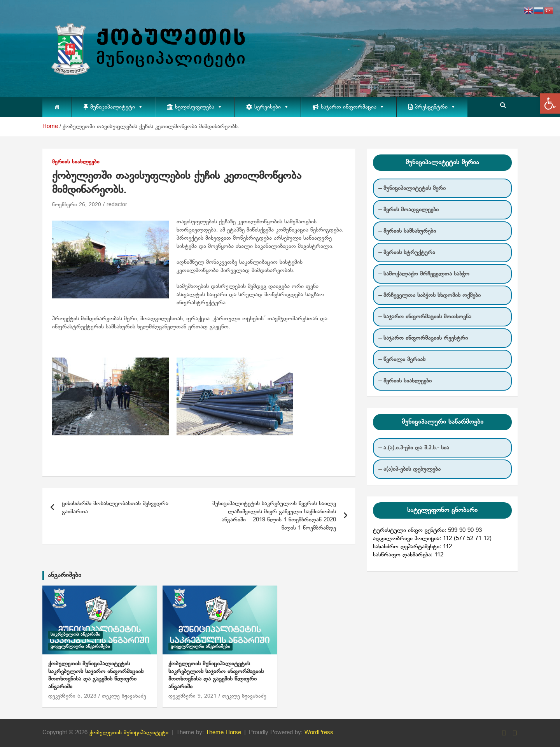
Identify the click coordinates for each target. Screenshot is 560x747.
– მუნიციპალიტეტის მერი (412, 188)
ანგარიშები (65, 575)
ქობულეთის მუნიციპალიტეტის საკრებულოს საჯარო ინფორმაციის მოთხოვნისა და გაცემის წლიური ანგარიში (96, 675)
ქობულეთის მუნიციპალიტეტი (129, 733)
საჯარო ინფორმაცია (353, 107)
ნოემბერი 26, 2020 (77, 205)
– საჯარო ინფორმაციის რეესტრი (423, 338)
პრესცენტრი (435, 107)
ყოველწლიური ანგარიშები (80, 647)
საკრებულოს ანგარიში (75, 635)
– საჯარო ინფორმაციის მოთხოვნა (425, 317)
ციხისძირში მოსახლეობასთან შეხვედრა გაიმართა (115, 508)
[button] (550, 103)
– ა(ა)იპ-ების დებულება (409, 469)
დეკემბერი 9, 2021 (192, 696)
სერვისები (272, 107)
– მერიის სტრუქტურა (407, 253)
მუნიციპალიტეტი (117, 107)
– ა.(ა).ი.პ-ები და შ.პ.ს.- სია (414, 448)
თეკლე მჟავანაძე (124, 696)
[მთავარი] (57, 107)
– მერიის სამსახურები (407, 231)
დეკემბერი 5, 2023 (72, 696)
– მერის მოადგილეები (409, 210)
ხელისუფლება (199, 107)
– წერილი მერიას (402, 359)
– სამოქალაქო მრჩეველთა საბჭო (424, 274)
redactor (117, 205)
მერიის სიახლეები (76, 162)
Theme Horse (223, 733)
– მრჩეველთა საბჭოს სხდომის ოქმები (430, 295)
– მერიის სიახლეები (405, 381)
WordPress (319, 733)
